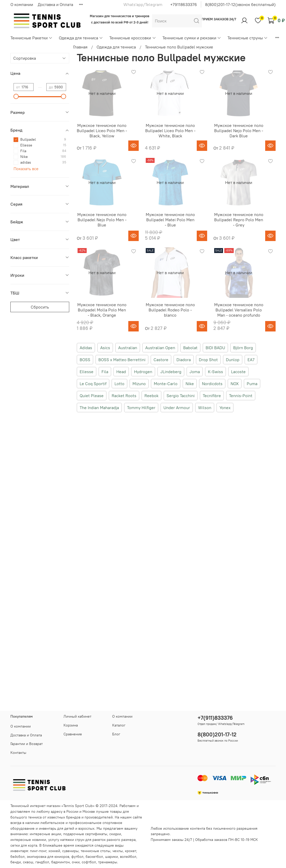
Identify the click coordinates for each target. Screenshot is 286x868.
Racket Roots (124, 396)
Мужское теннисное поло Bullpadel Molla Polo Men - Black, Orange (102, 310)
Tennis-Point (241, 396)
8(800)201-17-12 (217, 734)
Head (121, 372)
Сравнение (73, 734)
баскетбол (94, 857)
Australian (128, 348)
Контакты (18, 753)
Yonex (225, 408)
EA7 (251, 360)
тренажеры (108, 862)
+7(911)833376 (215, 718)
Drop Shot (208, 360)
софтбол (89, 862)
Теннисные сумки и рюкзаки (192, 38)
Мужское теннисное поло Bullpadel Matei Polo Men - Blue (170, 220)
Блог (116, 734)
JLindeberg (171, 372)
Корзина (71, 725)
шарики (112, 857)
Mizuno (139, 384)
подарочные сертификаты (85, 834)
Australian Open (160, 348)
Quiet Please (92, 396)
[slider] (16, 96)
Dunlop (233, 360)
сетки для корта (24, 845)
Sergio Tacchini (181, 396)
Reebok (151, 396)
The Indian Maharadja (99, 408)
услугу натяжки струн (66, 840)
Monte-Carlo (166, 384)
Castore (161, 360)
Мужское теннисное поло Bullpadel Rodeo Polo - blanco (170, 310)
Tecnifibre (212, 396)
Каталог (119, 725)
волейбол (128, 857)
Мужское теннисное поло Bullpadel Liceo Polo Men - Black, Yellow (102, 131)
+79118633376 (184, 4)
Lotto (119, 384)
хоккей (54, 851)
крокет (131, 851)
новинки (39, 840)
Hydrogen (143, 372)
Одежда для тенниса (81, 38)
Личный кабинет (77, 716)
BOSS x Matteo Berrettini (122, 360)
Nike (190, 384)
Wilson (205, 408)
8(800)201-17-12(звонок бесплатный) (240, 4)
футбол (77, 857)
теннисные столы (96, 851)
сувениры (70, 851)
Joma (195, 372)
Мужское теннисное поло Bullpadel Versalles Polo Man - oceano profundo (239, 310)
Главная (80, 47)
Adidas (86, 348)
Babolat (190, 348)
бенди (16, 862)
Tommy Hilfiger (141, 408)
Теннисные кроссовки (133, 38)
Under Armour (177, 408)
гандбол (42, 862)
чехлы (118, 851)
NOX (235, 384)
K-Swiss (215, 372)
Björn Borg (243, 348)
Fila (105, 372)
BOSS (85, 360)
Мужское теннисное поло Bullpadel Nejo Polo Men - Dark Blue (239, 131)
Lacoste (238, 372)
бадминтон (61, 862)
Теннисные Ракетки (31, 38)
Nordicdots (212, 384)
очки (76, 862)
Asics (105, 348)
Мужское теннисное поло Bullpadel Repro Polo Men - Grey (239, 220)
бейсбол (18, 857)
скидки (115, 834)
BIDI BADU (215, 348)
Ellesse (87, 372)
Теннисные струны (248, 38)
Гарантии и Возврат (27, 744)
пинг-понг (38, 851)
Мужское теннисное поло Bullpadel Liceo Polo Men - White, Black (170, 131)
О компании (22, 4)
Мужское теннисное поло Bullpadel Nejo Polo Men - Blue (102, 220)
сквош (28, 862)
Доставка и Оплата (55, 4)
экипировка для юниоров (48, 857)
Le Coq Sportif (93, 384)
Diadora (184, 360)
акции (56, 834)
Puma (252, 384)
